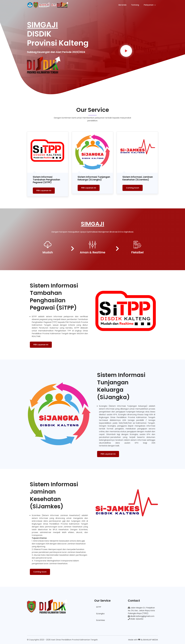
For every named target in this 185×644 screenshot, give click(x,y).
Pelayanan (149, 5)
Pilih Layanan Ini (44, 191)
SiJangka (100, 614)
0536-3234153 (136, 619)
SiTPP (99, 607)
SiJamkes (101, 620)
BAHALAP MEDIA (151, 640)
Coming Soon (133, 188)
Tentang (135, 5)
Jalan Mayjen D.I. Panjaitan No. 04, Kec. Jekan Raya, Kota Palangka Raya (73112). (141, 611)
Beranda (122, 5)
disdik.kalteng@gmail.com (141, 616)
